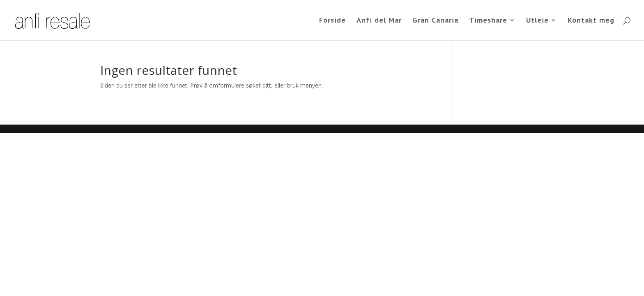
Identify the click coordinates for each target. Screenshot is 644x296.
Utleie (537, 21)
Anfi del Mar (379, 21)
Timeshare (488, 21)
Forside (332, 21)
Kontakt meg (591, 21)
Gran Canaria (435, 21)
